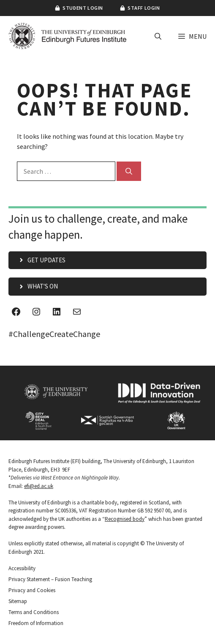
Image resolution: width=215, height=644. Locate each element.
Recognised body (125, 519)
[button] (158, 36)
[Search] (129, 171)
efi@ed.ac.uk (39, 486)
